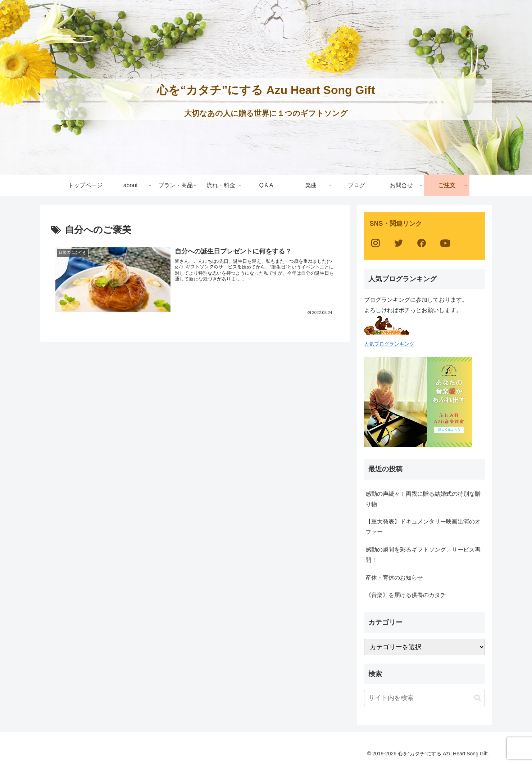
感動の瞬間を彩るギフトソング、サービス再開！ (423, 555)
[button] (478, 698)
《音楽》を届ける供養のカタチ (406, 595)
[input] (424, 698)
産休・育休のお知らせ (394, 578)
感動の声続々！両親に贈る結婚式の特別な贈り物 (423, 499)
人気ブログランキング (389, 344)
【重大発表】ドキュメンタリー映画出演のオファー (423, 527)
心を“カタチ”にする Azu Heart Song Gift (266, 90)
